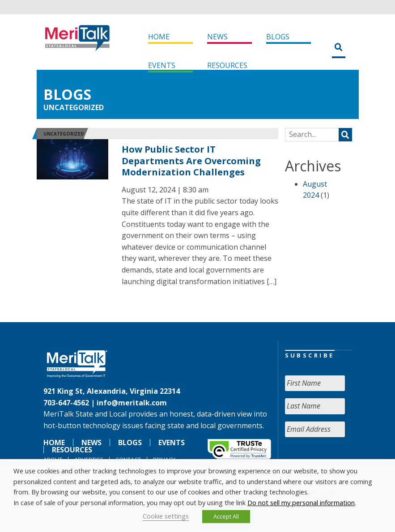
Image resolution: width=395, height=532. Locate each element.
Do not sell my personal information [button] (301, 502)
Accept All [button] (226, 516)
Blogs (278, 37)
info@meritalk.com (132, 403)
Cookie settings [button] (166, 516)
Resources (227, 65)
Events (162, 65)
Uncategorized (74, 107)
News (217, 37)
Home (159, 37)
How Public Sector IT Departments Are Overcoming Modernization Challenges (191, 161)
